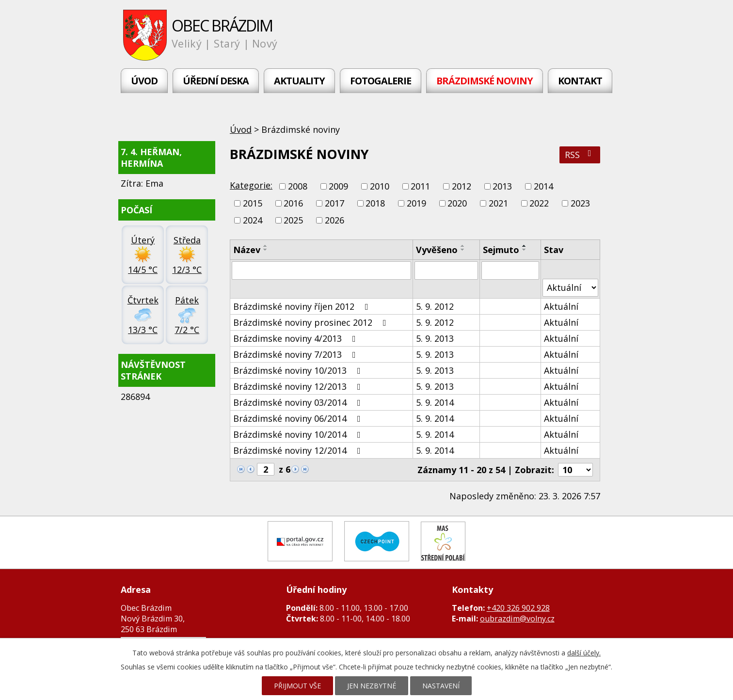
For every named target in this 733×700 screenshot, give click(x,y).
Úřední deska (216, 81)
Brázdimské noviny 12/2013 (299, 386)
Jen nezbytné (372, 686)
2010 (380, 186)
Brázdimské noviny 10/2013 (299, 370)
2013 (502, 186)
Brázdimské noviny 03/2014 (299, 402)
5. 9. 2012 (435, 306)
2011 (420, 186)
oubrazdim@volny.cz (517, 619)
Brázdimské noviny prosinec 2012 (312, 322)
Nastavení (441, 686)
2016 (293, 203)
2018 (375, 203)
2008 (298, 186)
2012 (462, 186)
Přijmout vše (297, 686)
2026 (335, 221)
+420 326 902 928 (518, 608)
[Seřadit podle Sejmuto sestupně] (525, 250)
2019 (416, 203)
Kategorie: (251, 185)
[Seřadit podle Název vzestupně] (266, 246)
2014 (543, 186)
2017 (335, 203)
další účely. (584, 653)
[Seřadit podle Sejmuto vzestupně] (525, 246)
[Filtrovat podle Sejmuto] (510, 270)
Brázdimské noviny (485, 81)
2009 (338, 186)
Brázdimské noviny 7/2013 (296, 354)
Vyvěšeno (437, 250)
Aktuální (561, 306)
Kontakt (580, 81)
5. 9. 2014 (435, 402)
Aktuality (299, 81)
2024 (253, 221)
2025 (293, 221)
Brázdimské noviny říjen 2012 (303, 306)
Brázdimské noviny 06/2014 (299, 418)
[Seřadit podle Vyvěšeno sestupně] (463, 250)
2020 (457, 203)
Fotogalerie (381, 81)
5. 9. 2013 (435, 338)
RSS (580, 155)
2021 (498, 203)
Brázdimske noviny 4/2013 (296, 338)
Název (247, 250)
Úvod (144, 81)
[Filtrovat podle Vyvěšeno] (446, 270)
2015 (253, 203)
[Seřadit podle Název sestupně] (266, 250)
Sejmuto (501, 250)
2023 (580, 203)
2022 (539, 203)
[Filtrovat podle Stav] (570, 288)
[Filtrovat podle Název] (321, 270)
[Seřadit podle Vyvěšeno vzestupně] (463, 246)
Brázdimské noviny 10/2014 (299, 434)
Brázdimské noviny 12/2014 (299, 450)
